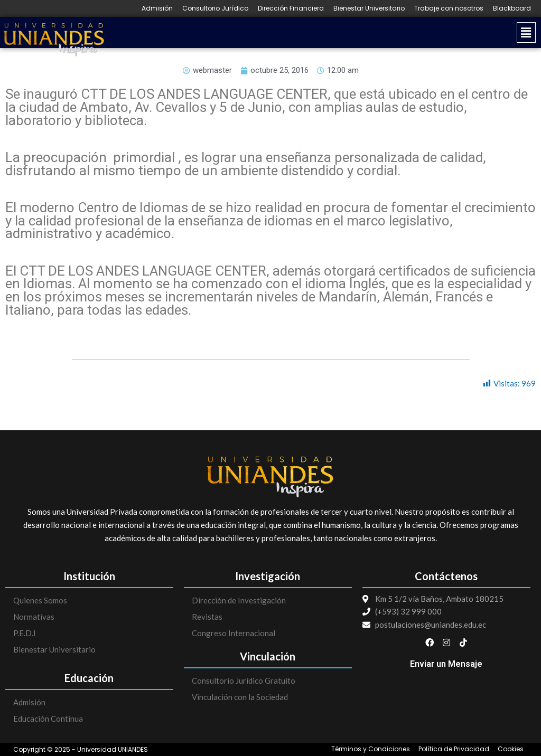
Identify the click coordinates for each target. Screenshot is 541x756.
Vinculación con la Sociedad (240, 697)
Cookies (511, 749)
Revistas (207, 617)
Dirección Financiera (291, 8)
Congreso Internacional (234, 633)
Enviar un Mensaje (446, 664)
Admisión (157, 8)
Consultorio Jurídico (215, 8)
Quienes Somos (40, 600)
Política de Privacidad (454, 749)
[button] (325, 32)
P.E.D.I (25, 633)
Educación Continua (48, 719)
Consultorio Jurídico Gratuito (244, 681)
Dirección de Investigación (239, 600)
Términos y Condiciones (371, 749)
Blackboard (512, 8)
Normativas (34, 617)
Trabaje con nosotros (449, 8)
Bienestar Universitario (369, 8)
